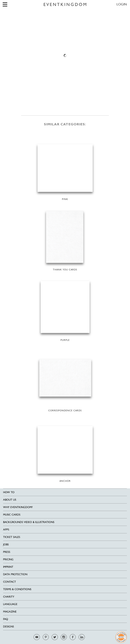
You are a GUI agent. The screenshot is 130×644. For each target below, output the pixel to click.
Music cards (12, 515)
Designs (9, 626)
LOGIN (122, 4)
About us (10, 500)
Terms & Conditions (17, 589)
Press (7, 552)
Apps (6, 530)
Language (10, 604)
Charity (9, 597)
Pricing (8, 559)
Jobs (6, 544)
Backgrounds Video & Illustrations (29, 522)
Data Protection (15, 574)
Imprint (8, 567)
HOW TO (9, 492)
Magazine (10, 612)
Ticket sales (12, 537)
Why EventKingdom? (18, 507)
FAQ (6, 619)
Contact (10, 582)
